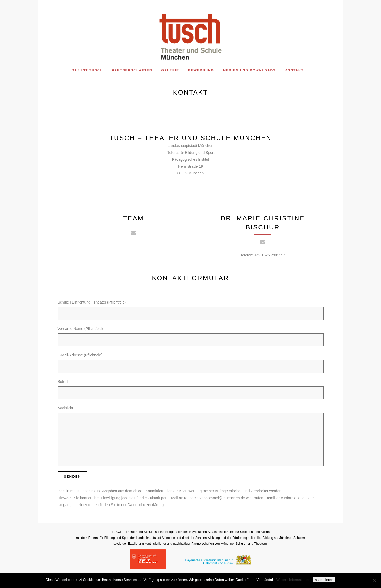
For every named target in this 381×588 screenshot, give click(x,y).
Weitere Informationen (293, 580)
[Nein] (374, 581)
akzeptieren (324, 580)
